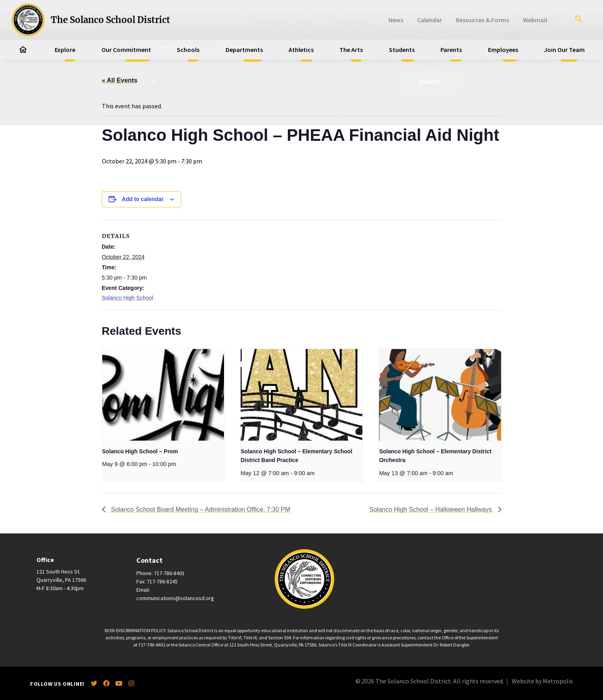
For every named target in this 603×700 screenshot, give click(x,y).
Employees (503, 50)
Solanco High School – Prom (140, 451)
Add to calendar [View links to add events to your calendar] (143, 199)
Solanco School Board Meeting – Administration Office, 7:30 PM (200, 509)
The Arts (351, 50)
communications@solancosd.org (175, 598)
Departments (244, 50)
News (396, 20)
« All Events (120, 80)
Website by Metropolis (542, 681)
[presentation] (163, 395)
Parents (451, 50)
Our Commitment (126, 50)
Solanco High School (128, 298)
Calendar (430, 20)
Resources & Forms (482, 20)
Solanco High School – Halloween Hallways (432, 509)
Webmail (535, 20)
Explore (65, 50)
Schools (188, 50)
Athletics (301, 50)
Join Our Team (564, 50)
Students (402, 50)
